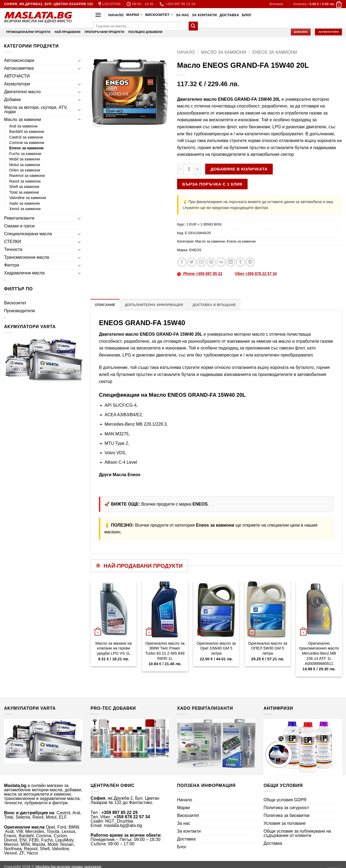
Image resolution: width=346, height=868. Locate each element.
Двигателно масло (22, 92)
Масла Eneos (127, 475)
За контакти (204, 15)
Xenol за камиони (25, 209)
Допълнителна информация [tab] (154, 305)
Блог (247, 15)
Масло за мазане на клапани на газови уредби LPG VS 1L (114, 648)
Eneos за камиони (26, 148)
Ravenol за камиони (27, 176)
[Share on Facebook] (182, 262)
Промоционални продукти (28, 32)
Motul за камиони (25, 165)
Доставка (229, 15)
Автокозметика (19, 68)
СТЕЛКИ (13, 242)
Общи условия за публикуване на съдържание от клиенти (297, 833)
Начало (116, 15)
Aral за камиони (23, 126)
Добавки (12, 100)
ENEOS (195, 250)
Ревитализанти (19, 218)
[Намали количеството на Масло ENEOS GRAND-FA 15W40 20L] (180, 169)
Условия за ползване (285, 823)
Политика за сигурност (286, 808)
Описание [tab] (105, 305)
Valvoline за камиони (28, 198)
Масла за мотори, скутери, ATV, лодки (36, 110)
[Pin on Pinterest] (211, 262)
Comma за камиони (27, 143)
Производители (20, 311)
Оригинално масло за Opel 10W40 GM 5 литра (216, 648)
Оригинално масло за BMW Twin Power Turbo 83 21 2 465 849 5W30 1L (165, 651)
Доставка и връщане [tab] (214, 305)
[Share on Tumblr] (240, 262)
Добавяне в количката (239, 169)
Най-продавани (67, 32)
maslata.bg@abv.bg (123, 825)
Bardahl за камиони (27, 132)
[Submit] (193, 26)
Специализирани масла (28, 234)
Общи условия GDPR (285, 800)
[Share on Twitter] (192, 262)
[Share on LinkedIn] (231, 262)
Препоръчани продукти (104, 32)
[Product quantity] (189, 169)
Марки (134, 15)
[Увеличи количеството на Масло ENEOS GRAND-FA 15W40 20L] (198, 169)
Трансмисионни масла (26, 257)
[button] (276, 4)
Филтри (12, 265)
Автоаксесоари (19, 60)
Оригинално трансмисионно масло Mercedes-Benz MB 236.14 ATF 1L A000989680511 (319, 653)
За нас (182, 15)
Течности (13, 249)
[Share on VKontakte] (221, 262)
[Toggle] (79, 60)
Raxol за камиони (25, 181)
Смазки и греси (19, 226)
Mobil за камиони (25, 159)
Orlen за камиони (25, 170)
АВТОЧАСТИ (17, 76)
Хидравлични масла (24, 273)
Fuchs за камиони (25, 154)
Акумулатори (17, 84)
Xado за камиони (24, 203)
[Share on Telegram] (250, 262)
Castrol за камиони (26, 137)
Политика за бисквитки (287, 815)
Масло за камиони (23, 120)
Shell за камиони (24, 187)
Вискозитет (159, 15)
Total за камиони (24, 192)
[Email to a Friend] (202, 262)
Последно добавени (145, 32)
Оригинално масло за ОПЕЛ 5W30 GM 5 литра (267, 648)
